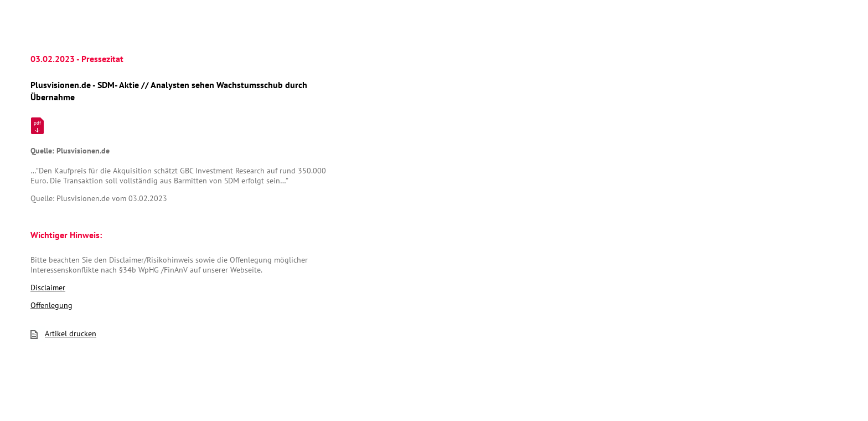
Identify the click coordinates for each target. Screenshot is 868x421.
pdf (37, 123)
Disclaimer (48, 287)
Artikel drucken (63, 333)
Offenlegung (51, 305)
